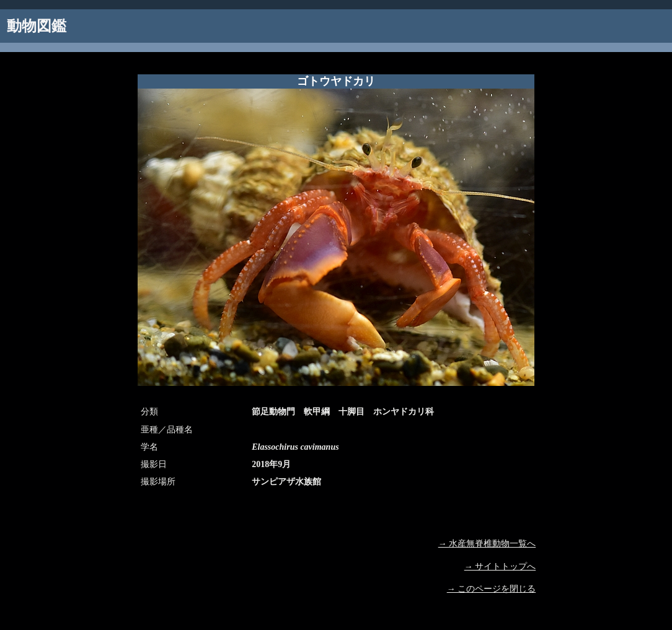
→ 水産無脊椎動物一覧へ (487, 544)
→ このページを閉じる (492, 589)
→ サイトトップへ (500, 567)
